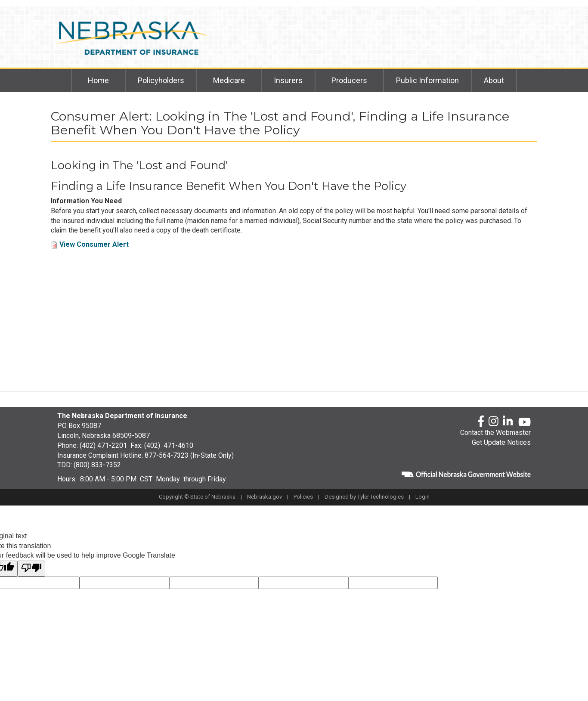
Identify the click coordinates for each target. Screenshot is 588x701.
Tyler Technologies (381, 497)
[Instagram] (494, 422)
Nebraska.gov (265, 497)
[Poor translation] (31, 569)
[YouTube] (525, 422)
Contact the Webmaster (495, 433)
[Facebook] (481, 422)
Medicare (229, 80)
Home (98, 80)
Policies (303, 497)
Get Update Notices (501, 442)
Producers (349, 80)
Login (422, 497)
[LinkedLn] (508, 422)
